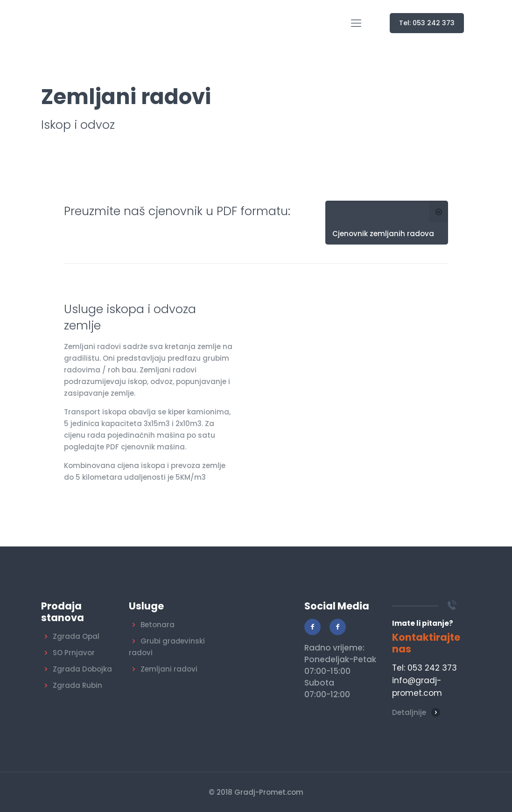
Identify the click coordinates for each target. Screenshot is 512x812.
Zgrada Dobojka (82, 669)
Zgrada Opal (76, 636)
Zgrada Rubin (77, 685)
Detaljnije (409, 712)
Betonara (158, 625)
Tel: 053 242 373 (427, 23)
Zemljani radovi (169, 669)
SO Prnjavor (74, 653)
